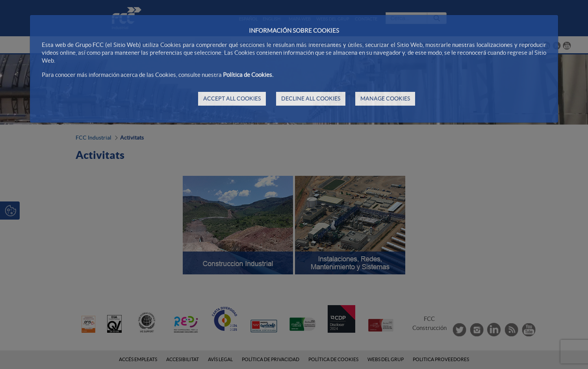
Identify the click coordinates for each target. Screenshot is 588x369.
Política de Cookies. (248, 75)
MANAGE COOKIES (385, 99)
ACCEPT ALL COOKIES (232, 99)
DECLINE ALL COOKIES (311, 99)
